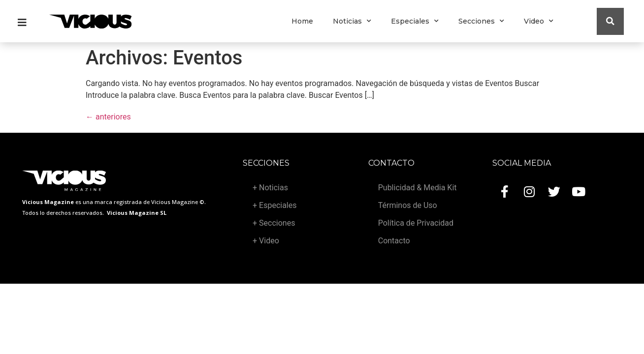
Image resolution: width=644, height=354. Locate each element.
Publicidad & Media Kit (418, 188)
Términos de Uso (408, 205)
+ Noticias (270, 188)
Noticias (352, 21)
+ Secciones (274, 223)
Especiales (415, 21)
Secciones (481, 21)
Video (539, 21)
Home (302, 21)
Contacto (394, 241)
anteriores (108, 117)
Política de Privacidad (416, 223)
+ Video (266, 241)
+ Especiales (274, 205)
